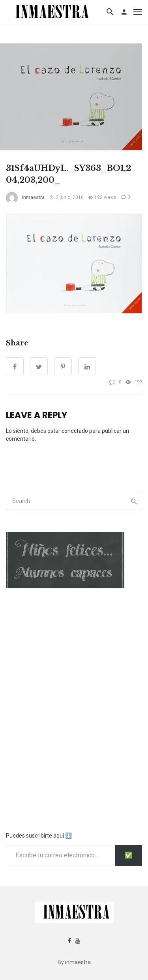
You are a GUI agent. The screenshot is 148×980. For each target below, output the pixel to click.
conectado (75, 431)
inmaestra (33, 197)
